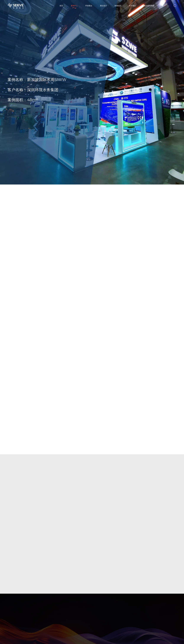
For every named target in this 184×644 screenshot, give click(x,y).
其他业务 (103, 619)
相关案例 (118, 616)
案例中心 (74, 6)
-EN (167, 6)
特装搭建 (103, 608)
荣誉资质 (160, 616)
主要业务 (160, 612)
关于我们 (132, 6)
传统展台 (132, 608)
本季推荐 (118, 612)
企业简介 (160, 608)
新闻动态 (118, 6)
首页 (61, 6)
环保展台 (89, 6)
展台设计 (103, 6)
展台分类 (118, 608)
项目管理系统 (149, 6)
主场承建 (103, 612)
